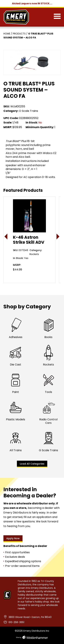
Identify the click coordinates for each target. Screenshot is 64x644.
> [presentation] (58, 236)
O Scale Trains (29, 111)
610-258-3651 (16, 622)
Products (19, 34)
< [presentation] (6, 236)
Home (7, 34)
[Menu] (57, 17)
